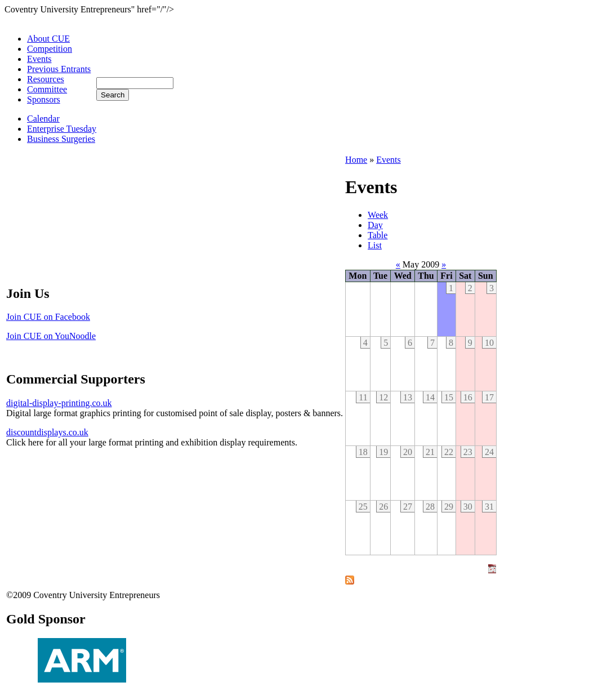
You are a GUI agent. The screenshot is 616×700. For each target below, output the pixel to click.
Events (39, 59)
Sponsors (44, 99)
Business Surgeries (61, 139)
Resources (46, 79)
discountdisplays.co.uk (47, 432)
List (375, 245)
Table (378, 235)
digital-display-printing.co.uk (59, 403)
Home (356, 160)
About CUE (48, 39)
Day (375, 225)
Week (378, 215)
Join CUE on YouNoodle (51, 336)
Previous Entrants (59, 69)
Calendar (43, 119)
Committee (47, 89)
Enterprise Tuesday (62, 129)
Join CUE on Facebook (48, 317)
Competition (50, 49)
